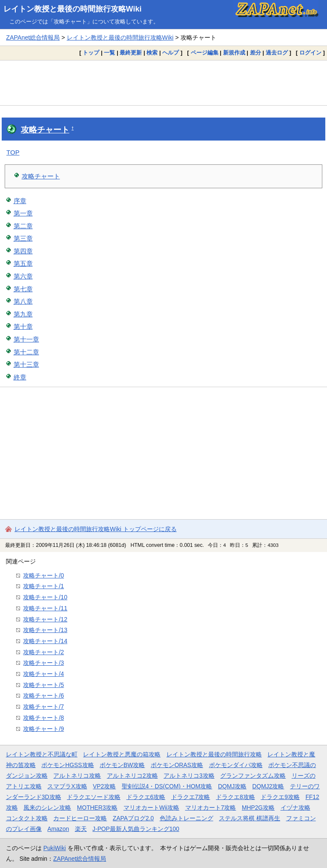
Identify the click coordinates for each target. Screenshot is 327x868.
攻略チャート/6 (43, 696)
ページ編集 (205, 53)
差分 (255, 53)
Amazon (58, 829)
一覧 (109, 53)
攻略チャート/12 (45, 619)
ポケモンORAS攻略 (177, 765)
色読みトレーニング (186, 818)
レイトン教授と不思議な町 (42, 754)
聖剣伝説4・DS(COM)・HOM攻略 (167, 786)
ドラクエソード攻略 (94, 797)
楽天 (81, 829)
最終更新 (131, 53)
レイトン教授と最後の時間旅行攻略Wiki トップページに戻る (96, 529)
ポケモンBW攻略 (122, 765)
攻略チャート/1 (43, 586)
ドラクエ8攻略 (235, 797)
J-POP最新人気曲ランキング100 (136, 829)
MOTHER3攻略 (98, 808)
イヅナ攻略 (295, 808)
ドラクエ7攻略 (191, 797)
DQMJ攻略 (232, 786)
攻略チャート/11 (45, 608)
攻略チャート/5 (43, 685)
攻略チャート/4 (43, 674)
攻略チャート (45, 130)
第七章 (23, 289)
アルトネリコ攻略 (77, 776)
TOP (13, 152)
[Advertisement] (163, 83)
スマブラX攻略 (67, 786)
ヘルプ (171, 53)
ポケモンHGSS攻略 (67, 765)
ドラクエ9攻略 (280, 797)
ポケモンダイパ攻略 (236, 765)
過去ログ (277, 53)
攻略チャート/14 (45, 641)
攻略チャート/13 (45, 630)
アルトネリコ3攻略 (189, 776)
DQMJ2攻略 (268, 786)
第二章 (23, 226)
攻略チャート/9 (43, 729)
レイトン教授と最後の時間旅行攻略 (214, 754)
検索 (152, 53)
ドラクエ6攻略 (146, 797)
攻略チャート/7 (43, 707)
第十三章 (26, 364)
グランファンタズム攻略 (253, 776)
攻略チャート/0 (43, 575)
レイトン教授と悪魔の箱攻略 (122, 754)
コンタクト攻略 (27, 818)
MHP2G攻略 (258, 808)
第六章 (23, 276)
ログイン (310, 53)
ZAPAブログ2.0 (133, 818)
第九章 (23, 314)
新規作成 (234, 53)
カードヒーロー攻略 (80, 818)
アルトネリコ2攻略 (132, 776)
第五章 (23, 263)
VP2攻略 (104, 786)
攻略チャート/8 (43, 718)
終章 (20, 377)
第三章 (23, 238)
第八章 (23, 301)
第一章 (23, 213)
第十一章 (26, 339)
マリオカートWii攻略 (151, 808)
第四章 (23, 251)
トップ (91, 53)
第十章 (23, 326)
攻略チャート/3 (43, 663)
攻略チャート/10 (45, 597)
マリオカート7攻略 (211, 808)
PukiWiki (55, 848)
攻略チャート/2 (43, 652)
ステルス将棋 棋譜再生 (250, 818)
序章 (20, 201)
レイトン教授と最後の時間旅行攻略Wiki (73, 9)
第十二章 (26, 352)
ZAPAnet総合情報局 (33, 37)
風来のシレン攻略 (47, 808)
